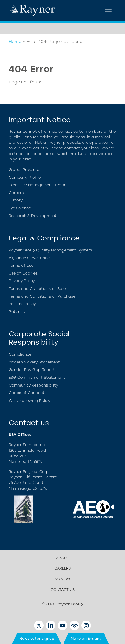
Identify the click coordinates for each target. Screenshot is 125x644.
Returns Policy (22, 304)
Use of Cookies (23, 273)
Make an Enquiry (86, 638)
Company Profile (25, 177)
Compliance (20, 354)
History (16, 200)
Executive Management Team (37, 185)
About (62, 558)
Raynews (62, 579)
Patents (17, 312)
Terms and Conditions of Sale (37, 289)
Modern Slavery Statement (34, 362)
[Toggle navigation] (108, 9)
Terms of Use (21, 265)
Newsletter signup (37, 638)
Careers (16, 193)
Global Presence (24, 170)
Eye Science (20, 208)
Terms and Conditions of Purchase (42, 296)
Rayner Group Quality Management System (50, 250)
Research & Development (33, 216)
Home (15, 42)
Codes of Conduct (27, 393)
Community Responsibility (33, 385)
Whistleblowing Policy (29, 401)
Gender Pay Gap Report (32, 370)
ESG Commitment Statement (37, 377)
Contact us (63, 590)
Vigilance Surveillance (29, 258)
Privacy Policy (22, 281)
